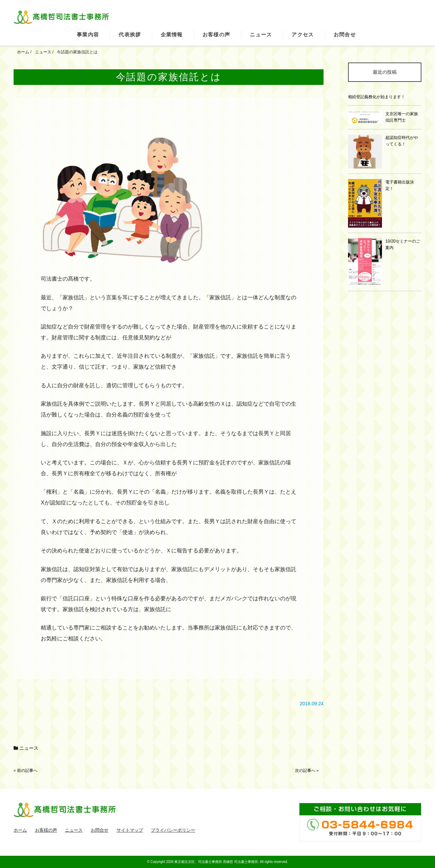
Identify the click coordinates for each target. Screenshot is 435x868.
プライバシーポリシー (173, 830)
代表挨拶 (130, 34)
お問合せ (345, 34)
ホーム (20, 830)
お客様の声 (216, 34)
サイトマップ (130, 830)
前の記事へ (27, 770)
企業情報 (172, 34)
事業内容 (88, 34)
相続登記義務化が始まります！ (377, 97)
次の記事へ (305, 770)
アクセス (303, 34)
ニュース (261, 34)
